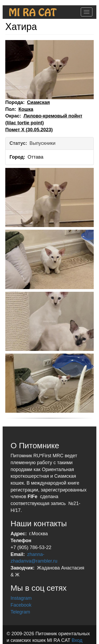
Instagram (21, 598)
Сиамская (38, 102)
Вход (77, 640)
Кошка (26, 109)
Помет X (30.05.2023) (29, 130)
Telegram (20, 612)
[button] (49, 70)
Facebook (21, 605)
